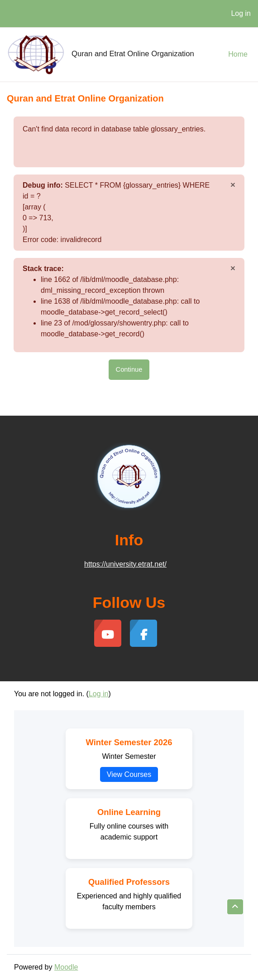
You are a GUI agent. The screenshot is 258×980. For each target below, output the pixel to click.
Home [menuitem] (238, 54)
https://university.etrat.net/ (125, 564)
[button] (235, 907)
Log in (241, 13)
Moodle (66, 967)
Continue (129, 369)
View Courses (129, 774)
